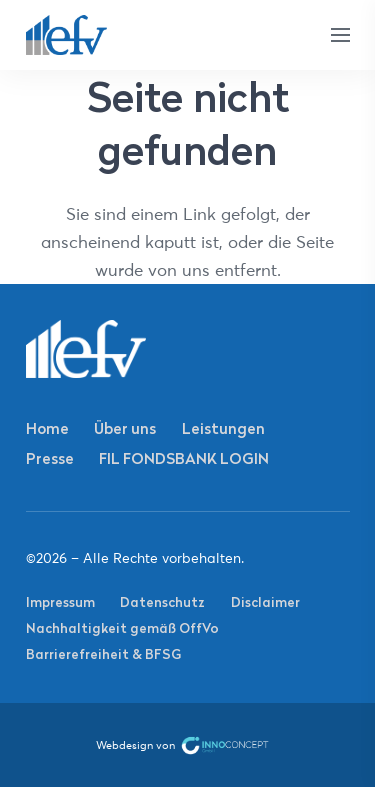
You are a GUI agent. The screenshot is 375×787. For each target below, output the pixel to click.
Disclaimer (265, 602)
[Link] (67, 35)
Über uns (125, 428)
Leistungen (223, 428)
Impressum (60, 602)
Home (47, 428)
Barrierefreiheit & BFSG (103, 654)
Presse (50, 458)
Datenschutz (162, 602)
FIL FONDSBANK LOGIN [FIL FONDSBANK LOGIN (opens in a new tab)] (184, 458)
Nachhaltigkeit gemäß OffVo (122, 628)
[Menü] (340, 35)
